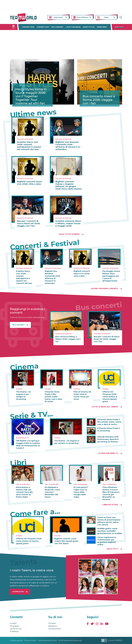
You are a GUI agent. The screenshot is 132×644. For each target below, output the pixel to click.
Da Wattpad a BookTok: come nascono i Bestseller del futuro (52, 492)
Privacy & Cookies (30, 640)
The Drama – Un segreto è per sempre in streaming (23, 395)
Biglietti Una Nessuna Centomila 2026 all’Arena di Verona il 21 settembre (68, 146)
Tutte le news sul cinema (105, 407)
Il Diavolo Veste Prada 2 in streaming (109, 430)
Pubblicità (14, 631)
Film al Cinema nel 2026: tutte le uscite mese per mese (82, 395)
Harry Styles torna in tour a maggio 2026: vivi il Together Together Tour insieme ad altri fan (31, 96)
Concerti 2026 (28, 27)
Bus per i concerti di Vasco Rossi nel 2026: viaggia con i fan (29, 223)
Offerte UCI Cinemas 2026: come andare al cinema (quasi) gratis (110, 397)
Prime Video (102, 27)
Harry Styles (89, 27)
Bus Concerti (19, 325)
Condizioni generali (16, 640)
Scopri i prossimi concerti (104, 289)
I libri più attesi (110, 505)
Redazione (53, 626)
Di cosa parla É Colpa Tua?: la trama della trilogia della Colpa (81, 492)
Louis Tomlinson (73, 27)
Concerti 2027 (43, 27)
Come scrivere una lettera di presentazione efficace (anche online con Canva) (109, 521)
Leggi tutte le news (69, 234)
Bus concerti (57, 27)
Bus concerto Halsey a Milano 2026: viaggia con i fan (68, 339)
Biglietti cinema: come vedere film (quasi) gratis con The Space (66, 541)
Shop (106, 17)
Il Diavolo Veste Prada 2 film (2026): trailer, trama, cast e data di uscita (53, 397)
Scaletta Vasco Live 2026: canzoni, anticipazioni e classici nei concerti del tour (29, 146)
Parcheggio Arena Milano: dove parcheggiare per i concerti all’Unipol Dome (111, 276)
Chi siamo (52, 623)
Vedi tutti (119, 27)
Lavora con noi (16, 629)
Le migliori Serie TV (108, 453)
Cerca (121, 17)
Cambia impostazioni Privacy (47, 640)
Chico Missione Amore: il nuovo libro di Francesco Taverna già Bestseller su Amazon (111, 493)
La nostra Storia (54, 629)
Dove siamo (15, 626)
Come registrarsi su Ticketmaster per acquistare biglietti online (107, 541)
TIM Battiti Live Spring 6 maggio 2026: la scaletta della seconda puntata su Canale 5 (28, 444)
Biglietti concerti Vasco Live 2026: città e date (30, 183)
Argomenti (58, 17)
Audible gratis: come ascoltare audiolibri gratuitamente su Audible (110, 531)
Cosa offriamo (82, 17)
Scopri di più (18, 592)
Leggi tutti (112, 549)
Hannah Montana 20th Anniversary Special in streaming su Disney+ (108, 439)
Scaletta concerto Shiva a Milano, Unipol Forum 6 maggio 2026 (68, 223)
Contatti (13, 623)
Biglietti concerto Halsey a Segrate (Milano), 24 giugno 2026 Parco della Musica (69, 185)
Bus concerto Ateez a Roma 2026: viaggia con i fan (99, 100)
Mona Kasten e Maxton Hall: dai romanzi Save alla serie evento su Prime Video (24, 492)
